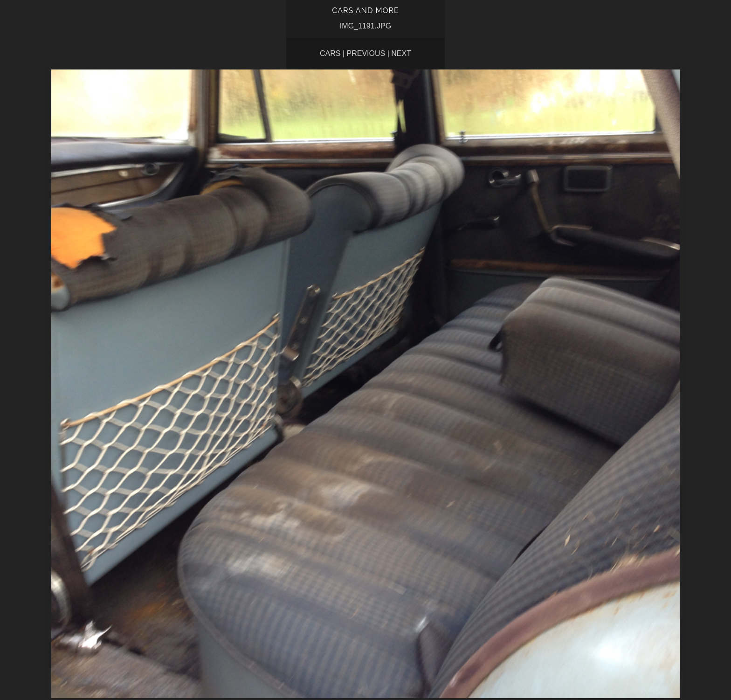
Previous (366, 53)
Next (401, 53)
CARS (330, 53)
